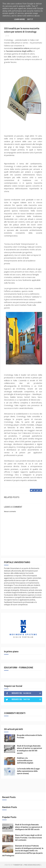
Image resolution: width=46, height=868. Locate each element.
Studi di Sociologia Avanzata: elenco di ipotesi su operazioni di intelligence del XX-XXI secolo (29, 827)
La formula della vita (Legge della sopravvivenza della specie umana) (28, 771)
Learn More (19, 19)
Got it (30, 19)
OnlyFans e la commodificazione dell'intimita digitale (25, 760)
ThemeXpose (18, 865)
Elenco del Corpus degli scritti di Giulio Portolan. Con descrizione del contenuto (28, 838)
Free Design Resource (32, 865)
